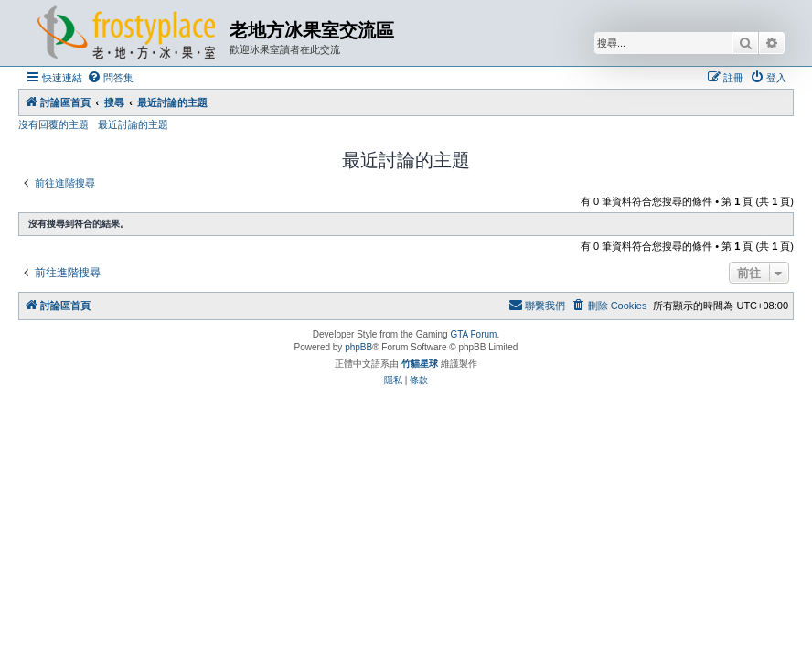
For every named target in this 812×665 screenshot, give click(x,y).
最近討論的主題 (133, 124)
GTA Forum (473, 334)
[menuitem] (110, 78)
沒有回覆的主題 (53, 124)
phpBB (358, 347)
